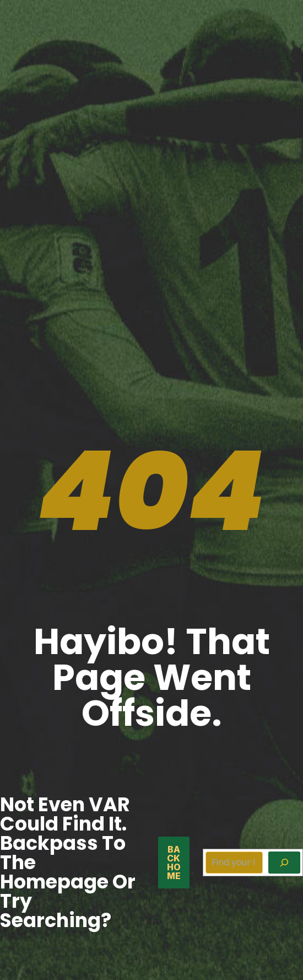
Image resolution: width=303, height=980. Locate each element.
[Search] (284, 863)
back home (174, 863)
